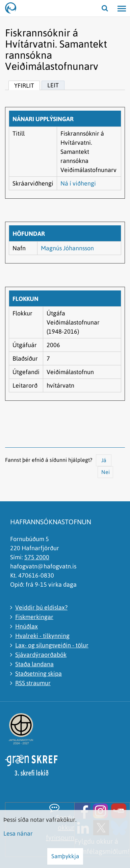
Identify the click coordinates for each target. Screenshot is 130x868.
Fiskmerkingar (34, 617)
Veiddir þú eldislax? (41, 607)
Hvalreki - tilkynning (42, 636)
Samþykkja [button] (65, 856)
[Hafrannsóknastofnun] (14, 8)
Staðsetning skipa (38, 674)
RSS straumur (33, 683)
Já (104, 460)
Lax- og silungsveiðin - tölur (52, 645)
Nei (106, 472)
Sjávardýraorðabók (41, 655)
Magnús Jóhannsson (67, 248)
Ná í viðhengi (78, 183)
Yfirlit (24, 86)
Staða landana (34, 664)
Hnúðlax (27, 626)
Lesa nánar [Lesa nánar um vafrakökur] (18, 833)
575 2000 (37, 557)
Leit (53, 85)
